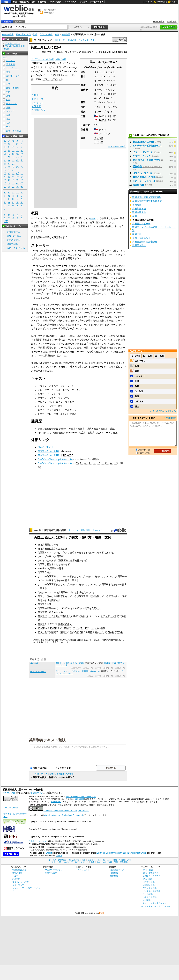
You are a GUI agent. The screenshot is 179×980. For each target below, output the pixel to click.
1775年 (119, 632)
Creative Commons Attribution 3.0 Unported (63, 815)
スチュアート (107, 616)
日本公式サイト (46, 447)
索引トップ (60, 40)
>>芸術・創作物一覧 (104, 668)
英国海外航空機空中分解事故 (147, 201)
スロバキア (105, 134)
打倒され (66, 616)
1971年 (37, 222)
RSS (102, 913)
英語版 (93, 218)
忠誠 (79, 592)
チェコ (102, 130)
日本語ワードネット (37, 841)
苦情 (90, 632)
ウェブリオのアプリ (54, 870)
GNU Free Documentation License (81, 797)
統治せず (65, 564)
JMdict (49, 853)
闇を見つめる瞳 (63, 663)
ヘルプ (174, 2)
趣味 (8, 107)
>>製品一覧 (88, 668)
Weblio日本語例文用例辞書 (50, 530)
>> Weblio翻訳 (169, 418)
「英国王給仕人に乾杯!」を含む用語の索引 (53, 774)
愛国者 (52, 632)
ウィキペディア (43, 40)
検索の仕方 (17, 873)
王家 (117, 616)
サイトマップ (18, 885)
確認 (137, 396)
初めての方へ (159, 22)
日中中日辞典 (55, 2)
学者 (102, 552)
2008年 (103, 120)
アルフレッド (51, 552)
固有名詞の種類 (23, 34)
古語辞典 (84, 2)
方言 (8, 127)
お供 (60, 612)
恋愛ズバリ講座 (77, 663)
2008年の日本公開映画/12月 (147, 146)
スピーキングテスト (17, 248)
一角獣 (52, 560)
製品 (35, 34)
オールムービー (83, 459)
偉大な (66, 552)
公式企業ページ (117, 870)
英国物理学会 (139, 212)
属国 (111, 596)
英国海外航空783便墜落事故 (147, 197)
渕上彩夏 (139, 391)
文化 (8, 96)
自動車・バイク (14, 76)
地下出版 (94, 222)
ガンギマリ (140, 361)
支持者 (87, 576)
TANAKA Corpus (11, 808)
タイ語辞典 (148, 894)
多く (118, 596)
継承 (54, 549)
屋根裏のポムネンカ (91, 671)
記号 (6, 221)
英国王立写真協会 (141, 238)
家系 (49, 608)
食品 (8, 119)
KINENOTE (67, 455)
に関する (74, 580)
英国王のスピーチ (141, 224)
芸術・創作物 (46, 34)
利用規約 (16, 879)
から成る (47, 600)
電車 (8, 72)
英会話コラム (14, 232)
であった (108, 552)
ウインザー (43, 556)
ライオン (42, 560)
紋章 (73, 560)
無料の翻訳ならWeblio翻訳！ (50, 11)
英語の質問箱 (14, 240)
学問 (8, 92)
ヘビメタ (139, 401)
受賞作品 (137, 167)
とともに (88, 552)
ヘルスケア (11, 104)
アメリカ (42, 632)
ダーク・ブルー (66, 673)
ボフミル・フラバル (104, 76)
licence (59, 856)
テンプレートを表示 (117, 146)
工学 (8, 84)
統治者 (73, 552)
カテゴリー (96, 40)
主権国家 (58, 596)
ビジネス (10, 61)
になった (54, 544)
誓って (100, 596)
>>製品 (90, 676)
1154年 (64, 608)
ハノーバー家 (65, 576)
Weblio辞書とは (19, 870)
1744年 (110, 632)
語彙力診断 (12, 244)
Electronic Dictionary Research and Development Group (121, 853)
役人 (70, 624)
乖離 (137, 371)
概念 (137, 406)
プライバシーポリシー (22, 882)
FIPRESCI (73, 433)
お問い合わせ (83, 870)
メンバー (51, 592)
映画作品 (66, 34)
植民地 (80, 632)
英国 (40, 596)
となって (67, 596)
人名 (8, 123)
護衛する (63, 624)
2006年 (103, 116)
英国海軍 (137, 205)
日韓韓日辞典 (70, 2)
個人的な (54, 612)
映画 (57, 34)
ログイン (148, 2)
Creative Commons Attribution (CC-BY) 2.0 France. (66, 811)
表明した (99, 632)
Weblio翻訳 (148, 879)
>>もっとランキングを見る (163, 411)
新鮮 (137, 366)
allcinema (66, 451)
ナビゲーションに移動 (43, 59)
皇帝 (103, 628)
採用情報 (114, 876)
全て (5, 57)
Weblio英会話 (14, 236)
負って (87, 592)
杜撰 (137, 381)
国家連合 (56, 600)
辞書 (6, 2)
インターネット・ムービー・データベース (97, 463)
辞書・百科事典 (14, 131)
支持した (85, 616)
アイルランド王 (81, 628)
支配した (96, 608)
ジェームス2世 (52, 616)
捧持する (82, 560)
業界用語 (10, 64)
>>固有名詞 (76, 668)
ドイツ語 (99, 142)
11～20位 (148, 356)
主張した (63, 549)
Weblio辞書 (56, 802)
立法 (47, 604)
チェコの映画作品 (38, 672)
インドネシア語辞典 (152, 891)
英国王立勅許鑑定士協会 (145, 242)
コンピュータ (13, 68)
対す (72, 592)
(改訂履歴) (79, 799)
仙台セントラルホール (144, 181)
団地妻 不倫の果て (113, 663)
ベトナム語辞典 (150, 897)
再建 (61, 568)
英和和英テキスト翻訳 (47, 740)
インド (95, 628)
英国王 (46, 544)
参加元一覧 (172, 22)
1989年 (63, 222)
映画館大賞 (138, 185)
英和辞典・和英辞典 (152, 876)
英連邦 (41, 592)
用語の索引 (72, 40)
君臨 (49, 564)
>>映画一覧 (120, 668)
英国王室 (59, 556)
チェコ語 (99, 138)
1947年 (53, 628)
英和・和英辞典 (39, 2)
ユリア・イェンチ (103, 98)
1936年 (41, 628)
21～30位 (160, 356)
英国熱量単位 (139, 209)
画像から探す (51, 873)
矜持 (137, 386)
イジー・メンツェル (104, 72)
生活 (8, 100)
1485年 (76, 608)
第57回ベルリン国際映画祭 (52, 433)
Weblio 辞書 (162, 2)
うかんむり (140, 376)
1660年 (41, 568)
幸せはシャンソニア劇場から (68, 671)
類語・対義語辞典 (21, 2)
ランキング (84, 40)
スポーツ (10, 111)
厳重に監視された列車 (144, 177)
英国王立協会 (45, 572)
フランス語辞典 (150, 888)
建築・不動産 (13, 88)
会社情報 (114, 873)
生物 (8, 115)
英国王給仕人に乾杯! (48, 451)
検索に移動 (60, 59)
